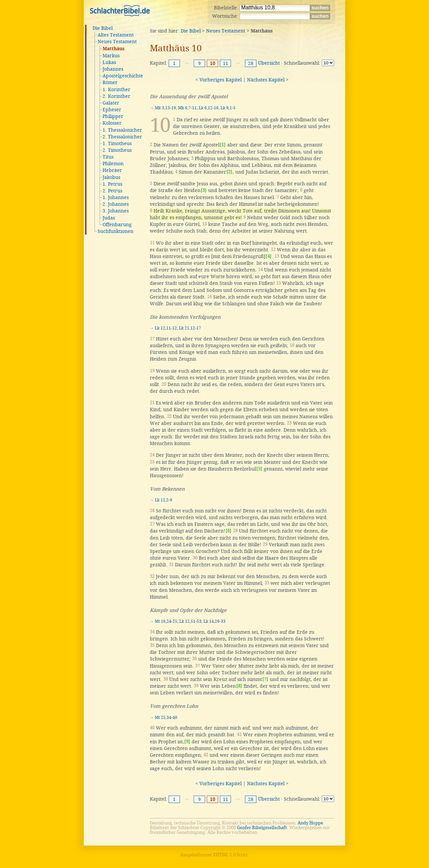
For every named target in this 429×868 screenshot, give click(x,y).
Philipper (113, 116)
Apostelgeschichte (123, 76)
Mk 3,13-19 (165, 108)
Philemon (113, 164)
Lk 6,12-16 (209, 108)
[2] (229, 172)
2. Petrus (112, 191)
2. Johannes (116, 204)
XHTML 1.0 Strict (230, 855)
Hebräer (112, 170)
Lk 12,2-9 (164, 500)
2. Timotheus (117, 150)
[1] (223, 145)
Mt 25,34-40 (166, 718)
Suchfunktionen (115, 231)
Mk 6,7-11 (187, 108)
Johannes (113, 69)
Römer (110, 82)
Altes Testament (116, 35)
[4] (269, 256)
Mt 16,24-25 (166, 621)
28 (251, 63)
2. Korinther (116, 96)
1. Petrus (112, 184)
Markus (111, 56)
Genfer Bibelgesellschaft (262, 828)
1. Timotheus (117, 143)
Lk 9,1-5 (228, 108)
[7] (265, 679)
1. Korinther (116, 89)
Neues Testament (117, 42)
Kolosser (112, 123)
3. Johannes (116, 211)
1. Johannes (116, 197)
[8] (239, 686)
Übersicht (269, 63)
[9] (187, 741)
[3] (204, 190)
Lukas (109, 62)
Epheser (112, 110)
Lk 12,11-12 (166, 328)
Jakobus (111, 177)
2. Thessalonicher (122, 137)
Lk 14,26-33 (214, 621)
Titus (108, 157)
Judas (109, 218)
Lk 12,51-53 (190, 621)
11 (226, 63)
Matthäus (114, 49)
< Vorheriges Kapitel (219, 80)
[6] (228, 531)
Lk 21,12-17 (190, 328)
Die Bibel (103, 28)
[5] (259, 469)
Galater (111, 103)
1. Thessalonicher (122, 130)
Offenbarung (117, 225)
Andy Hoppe (310, 823)
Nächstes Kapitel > (268, 80)
